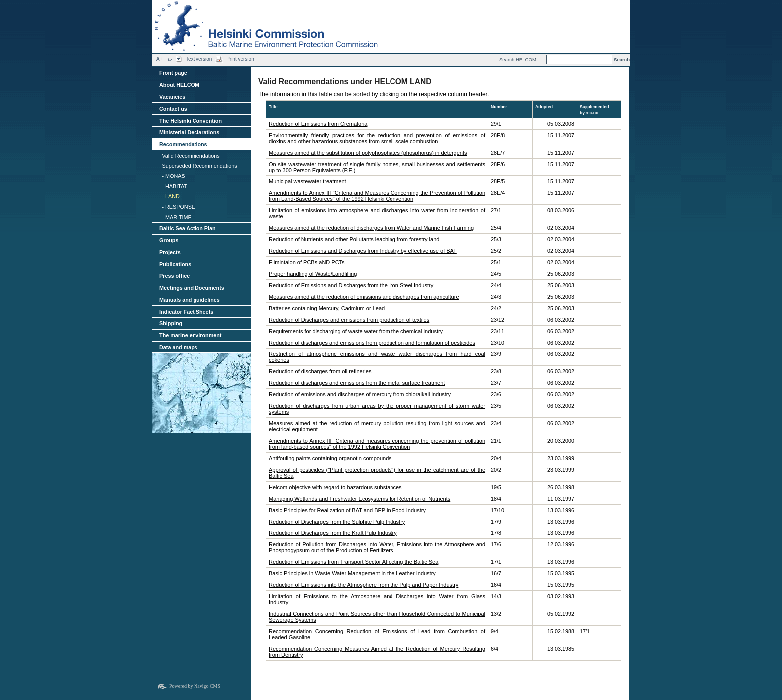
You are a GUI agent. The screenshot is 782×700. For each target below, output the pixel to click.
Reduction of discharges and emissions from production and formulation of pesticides (372, 343)
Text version (199, 59)
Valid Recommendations (191, 156)
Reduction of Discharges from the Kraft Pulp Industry (333, 533)
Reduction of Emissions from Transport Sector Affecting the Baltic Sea (354, 562)
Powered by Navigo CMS (195, 686)
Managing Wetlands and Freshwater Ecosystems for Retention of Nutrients (360, 499)
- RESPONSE (178, 207)
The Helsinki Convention (191, 121)
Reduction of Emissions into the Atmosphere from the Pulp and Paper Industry (364, 585)
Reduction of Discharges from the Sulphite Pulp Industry (337, 522)
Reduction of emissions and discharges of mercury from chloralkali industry (360, 394)
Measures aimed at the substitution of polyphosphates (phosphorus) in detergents (368, 153)
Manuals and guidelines (190, 300)
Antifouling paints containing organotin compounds (330, 458)
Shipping (171, 323)
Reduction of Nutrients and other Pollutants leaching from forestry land (354, 239)
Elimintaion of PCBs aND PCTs (307, 262)
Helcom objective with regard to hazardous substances (335, 487)
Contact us (173, 109)
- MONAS (173, 176)
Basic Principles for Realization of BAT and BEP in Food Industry (347, 510)
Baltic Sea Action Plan (188, 228)
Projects (170, 252)
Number (499, 107)
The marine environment (190, 335)
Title (273, 107)
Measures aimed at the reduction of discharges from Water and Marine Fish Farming (371, 228)
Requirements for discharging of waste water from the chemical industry (356, 331)
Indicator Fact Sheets (186, 312)
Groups (169, 240)
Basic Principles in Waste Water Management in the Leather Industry (352, 573)
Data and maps (178, 347)
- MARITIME (176, 217)
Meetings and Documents (192, 288)
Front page (173, 73)
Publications (175, 264)
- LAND (170, 196)
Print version (240, 59)
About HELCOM (179, 85)
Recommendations (183, 144)
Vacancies (172, 97)
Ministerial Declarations (189, 132)
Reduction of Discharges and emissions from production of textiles (349, 320)
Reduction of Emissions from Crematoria (318, 124)
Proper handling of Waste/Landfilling (313, 274)
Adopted (544, 107)
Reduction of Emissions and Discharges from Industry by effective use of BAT (363, 251)
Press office (174, 276)
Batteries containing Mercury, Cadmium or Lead (327, 308)
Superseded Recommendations (199, 166)
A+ (159, 59)
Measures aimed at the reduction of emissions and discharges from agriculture (364, 297)
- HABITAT (174, 186)
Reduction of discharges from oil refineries (320, 371)
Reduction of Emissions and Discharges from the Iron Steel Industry (351, 285)
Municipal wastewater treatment (307, 181)
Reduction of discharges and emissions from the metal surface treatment (357, 383)
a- (170, 59)
